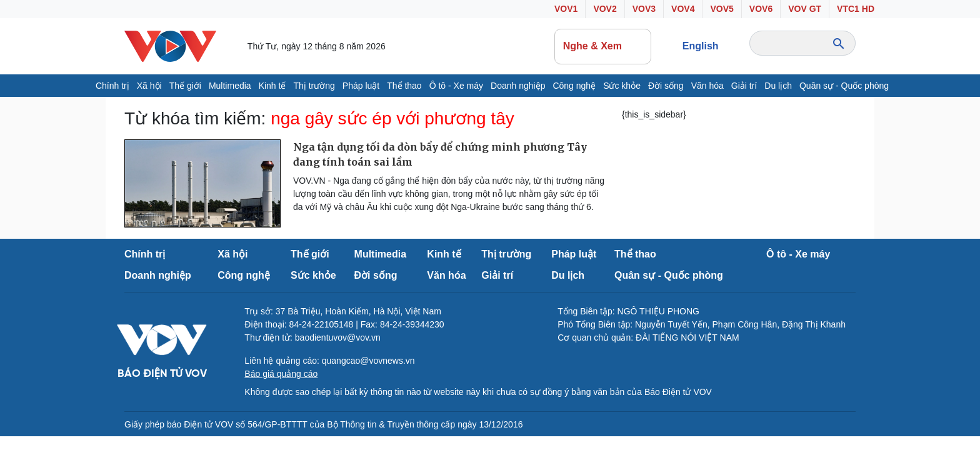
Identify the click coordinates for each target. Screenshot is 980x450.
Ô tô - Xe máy (456, 86)
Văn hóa (707, 86)
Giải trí (744, 86)
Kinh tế (272, 86)
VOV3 (644, 9)
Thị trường (314, 86)
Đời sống (666, 86)
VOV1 (566, 9)
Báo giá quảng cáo (281, 374)
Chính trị (112, 86)
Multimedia (230, 86)
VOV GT (805, 9)
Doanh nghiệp (518, 86)
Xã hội (149, 86)
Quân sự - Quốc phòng (844, 86)
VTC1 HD (856, 9)
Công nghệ (574, 86)
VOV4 (683, 9)
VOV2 (605, 9)
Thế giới (185, 86)
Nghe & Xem (603, 46)
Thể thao (404, 86)
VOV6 (761, 9)
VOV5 (722, 9)
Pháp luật (361, 86)
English (701, 46)
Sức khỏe (622, 86)
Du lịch (778, 86)
